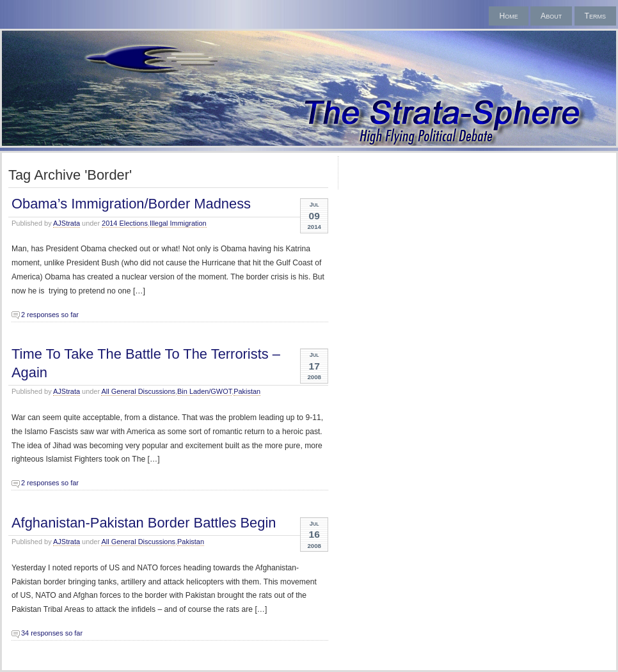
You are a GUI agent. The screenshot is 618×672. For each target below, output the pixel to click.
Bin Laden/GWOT (204, 391)
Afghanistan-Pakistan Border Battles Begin (144, 523)
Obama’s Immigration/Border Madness (131, 204)
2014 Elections (125, 223)
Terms (595, 16)
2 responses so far (50, 315)
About (551, 16)
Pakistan (247, 391)
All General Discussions (138, 391)
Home (508, 16)
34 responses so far (52, 633)
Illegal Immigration (178, 223)
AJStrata (67, 223)
